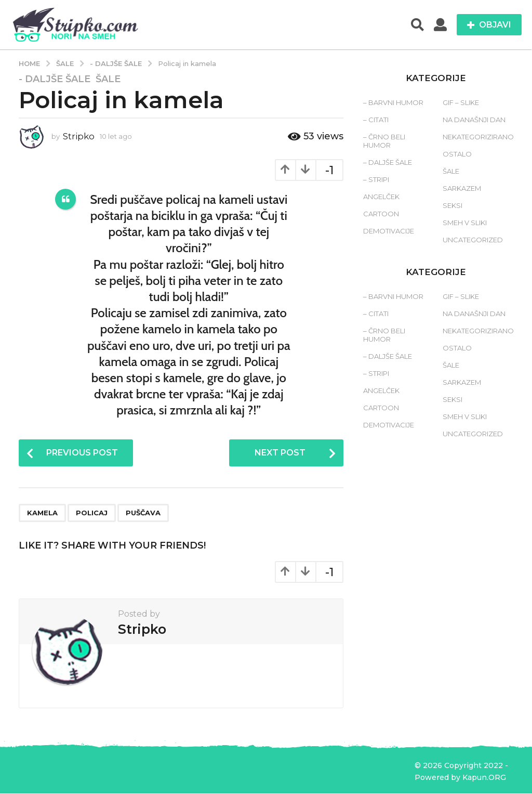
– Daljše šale (388, 162)
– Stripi (376, 179)
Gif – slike (461, 102)
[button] (417, 25)
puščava (143, 513)
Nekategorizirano (478, 137)
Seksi (453, 205)
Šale (108, 79)
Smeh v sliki (465, 223)
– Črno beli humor (384, 141)
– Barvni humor (393, 102)
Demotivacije (389, 231)
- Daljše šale (55, 79)
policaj (92, 513)
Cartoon (381, 214)
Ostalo (457, 154)
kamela (42, 513)
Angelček (381, 197)
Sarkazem (462, 188)
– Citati (376, 120)
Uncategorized (473, 240)
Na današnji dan (474, 120)
